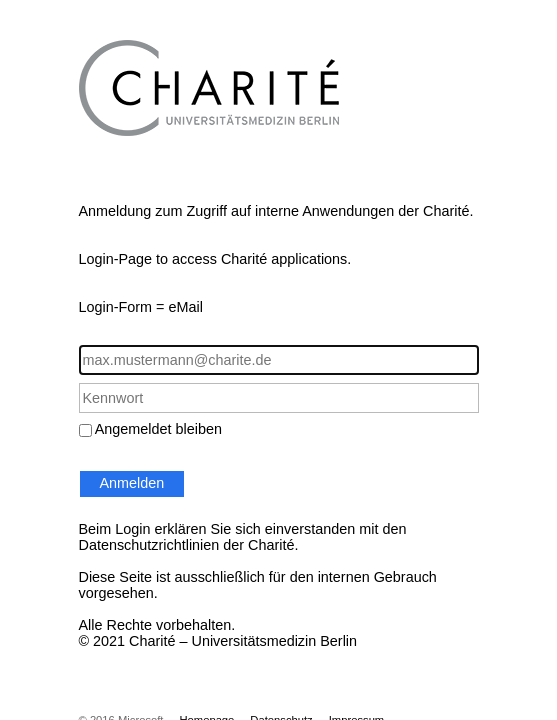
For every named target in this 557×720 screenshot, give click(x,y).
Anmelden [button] (132, 483)
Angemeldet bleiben (158, 429)
